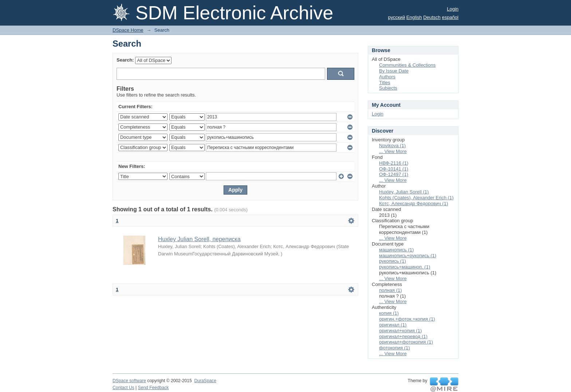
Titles (385, 83)
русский (397, 17)
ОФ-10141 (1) (394, 169)
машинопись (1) (396, 250)
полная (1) (391, 290)
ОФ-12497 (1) (394, 174)
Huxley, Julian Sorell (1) (404, 192)
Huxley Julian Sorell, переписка (199, 239)
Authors (387, 77)
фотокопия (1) (395, 348)
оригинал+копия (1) (400, 331)
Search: (125, 60)
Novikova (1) (392, 146)
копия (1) (389, 313)
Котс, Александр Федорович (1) (414, 203)
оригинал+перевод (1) (403, 336)
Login (453, 9)
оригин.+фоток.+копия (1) (407, 319)
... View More (393, 151)
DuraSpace (205, 381)
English (414, 17)
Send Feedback (153, 388)
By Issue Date (394, 71)
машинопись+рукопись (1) (408, 256)
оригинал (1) (393, 325)
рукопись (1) (393, 261)
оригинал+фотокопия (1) (406, 342)
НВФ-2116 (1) (394, 163)
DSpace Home (128, 30)
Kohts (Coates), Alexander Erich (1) (416, 198)
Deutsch (432, 17)
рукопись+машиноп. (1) (405, 267)
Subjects (388, 88)
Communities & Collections (407, 65)
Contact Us (123, 388)
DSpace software (129, 381)
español (450, 17)
